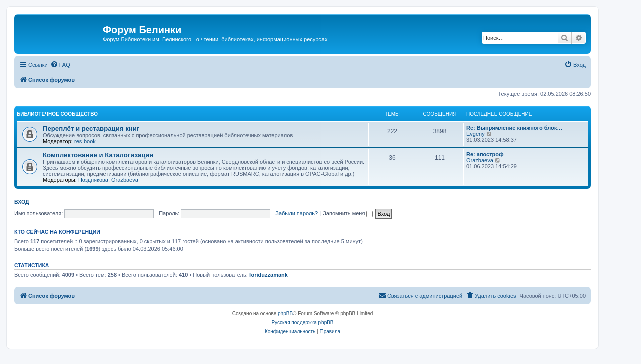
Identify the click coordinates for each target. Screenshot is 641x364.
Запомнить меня (348, 213)
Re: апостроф (485, 154)
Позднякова (93, 180)
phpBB (285, 314)
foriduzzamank (269, 275)
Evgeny (475, 134)
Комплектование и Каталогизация (98, 155)
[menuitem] (60, 65)
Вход (21, 202)
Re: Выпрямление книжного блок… (514, 128)
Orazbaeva (125, 180)
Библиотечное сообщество (57, 114)
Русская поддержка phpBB (302, 323)
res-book (85, 141)
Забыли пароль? (297, 213)
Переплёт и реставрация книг (91, 128)
